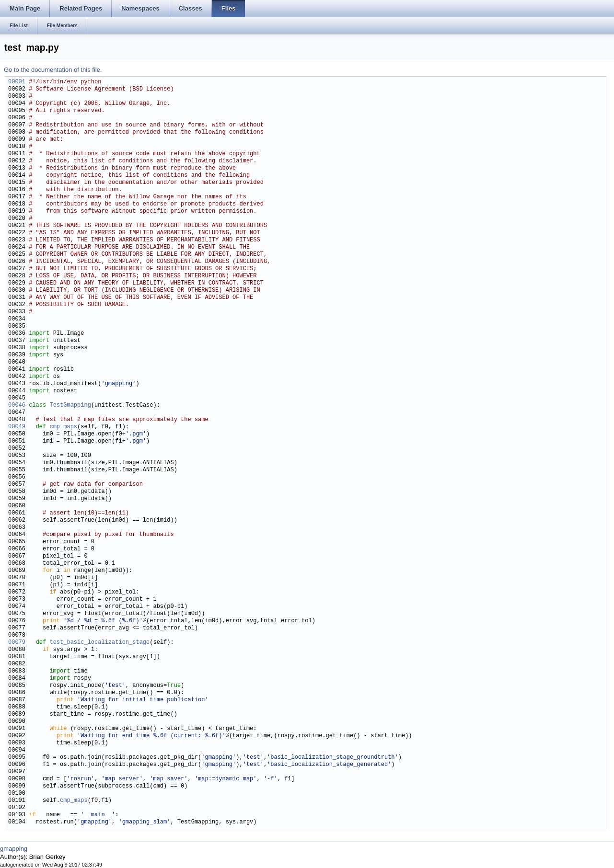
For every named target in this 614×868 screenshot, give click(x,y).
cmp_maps (63, 427)
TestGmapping (70, 405)
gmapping (14, 849)
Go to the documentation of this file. (53, 70)
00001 (17, 82)
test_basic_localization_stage (99, 643)
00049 (17, 427)
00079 (17, 643)
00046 (17, 405)
